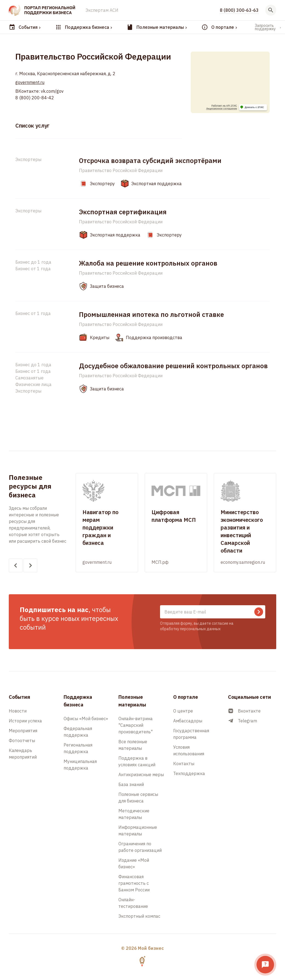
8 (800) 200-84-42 (35, 98)
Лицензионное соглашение (222, 109)
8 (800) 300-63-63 (239, 10)
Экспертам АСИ (102, 10)
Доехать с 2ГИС (254, 107)
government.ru (30, 82)
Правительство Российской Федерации (121, 170)
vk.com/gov (52, 91)
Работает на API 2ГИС (224, 106)
